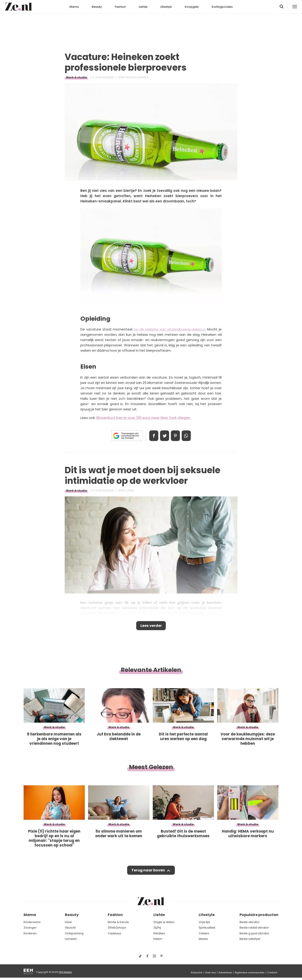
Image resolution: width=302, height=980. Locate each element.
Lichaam (71, 939)
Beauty (97, 7)
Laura (130, 491)
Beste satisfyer (250, 939)
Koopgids (192, 7)
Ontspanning (74, 933)
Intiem (158, 939)
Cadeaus (114, 933)
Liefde (143, 7)
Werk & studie (76, 77)
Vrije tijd (204, 922)
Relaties (159, 933)
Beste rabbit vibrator (254, 928)
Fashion (120, 7)
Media (203, 939)
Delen (151, 436)
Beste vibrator (250, 922)
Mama (74, 7)
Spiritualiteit (207, 928)
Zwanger (30, 928)
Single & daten (164, 922)
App (189, 436)
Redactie (197, 972)
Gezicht (70, 928)
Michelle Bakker (137, 77)
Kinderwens (32, 922)
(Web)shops (117, 928)
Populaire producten (259, 915)
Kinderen (30, 933)
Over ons (210, 972)
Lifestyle (166, 7)
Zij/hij (157, 928)
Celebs (204, 933)
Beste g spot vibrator (254, 933)
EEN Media (65, 972)
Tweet (164, 436)
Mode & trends (118, 922)
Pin (176, 436)
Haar (68, 922)
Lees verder (151, 626)
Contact (272, 972)
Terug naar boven (148, 873)
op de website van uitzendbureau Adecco (169, 329)
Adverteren (225, 972)
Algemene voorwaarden (250, 972)
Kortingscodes (222, 7)
